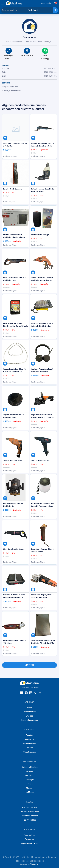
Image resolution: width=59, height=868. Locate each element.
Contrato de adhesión (29, 816)
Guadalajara (29, 780)
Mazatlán (30, 771)
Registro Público (30, 820)
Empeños (29, 735)
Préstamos (30, 739)
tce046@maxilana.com (11, 90)
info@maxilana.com (10, 87)
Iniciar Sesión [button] (46, 3)
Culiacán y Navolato (29, 767)
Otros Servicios (29, 752)
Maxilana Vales (29, 744)
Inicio (30, 708)
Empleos (29, 716)
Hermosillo (30, 775)
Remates (29, 748)
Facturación (29, 839)
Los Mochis (29, 792)
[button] (3, 3)
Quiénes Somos (30, 712)
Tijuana (30, 784)
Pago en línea (30, 835)
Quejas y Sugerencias (29, 720)
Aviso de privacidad (29, 807)
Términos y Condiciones (29, 812)
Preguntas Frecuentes (29, 843)
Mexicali (30, 788)
